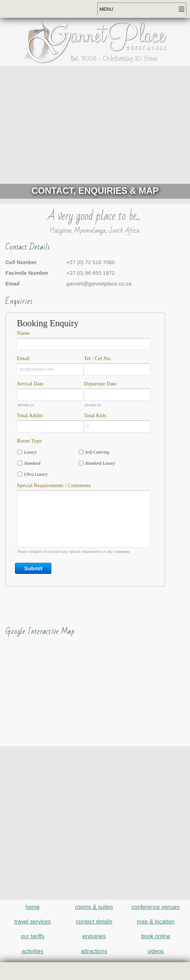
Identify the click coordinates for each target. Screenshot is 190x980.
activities (33, 951)
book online (156, 936)
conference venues (156, 907)
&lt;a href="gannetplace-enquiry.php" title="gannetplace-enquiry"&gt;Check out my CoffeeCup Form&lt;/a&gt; (94, 466)
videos (156, 951)
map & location (156, 922)
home (32, 907)
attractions (94, 951)
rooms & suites (94, 907)
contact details (94, 922)
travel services (32, 922)
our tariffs (32, 936)
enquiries (94, 936)
